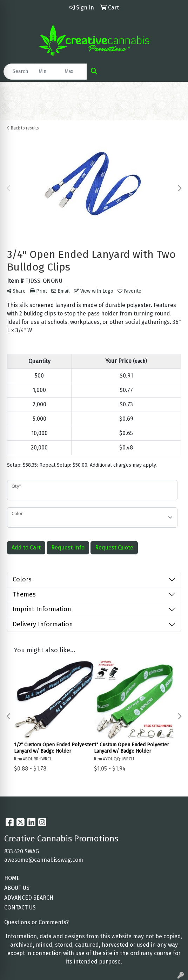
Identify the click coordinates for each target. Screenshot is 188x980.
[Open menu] (174, 72)
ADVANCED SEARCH (29, 898)
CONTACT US (20, 908)
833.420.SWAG (22, 851)
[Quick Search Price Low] (48, 72)
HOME (12, 878)
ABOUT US (17, 888)
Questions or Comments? (36, 922)
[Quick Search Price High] (74, 72)
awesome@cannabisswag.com (44, 860)
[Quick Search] (19, 72)
